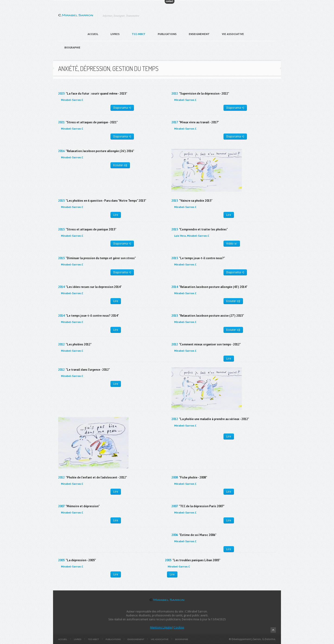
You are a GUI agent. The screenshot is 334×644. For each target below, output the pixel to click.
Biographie (72, 47)
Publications (167, 34)
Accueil (93, 34)
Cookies (179, 628)
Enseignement (199, 34)
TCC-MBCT (139, 34)
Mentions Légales (161, 628)
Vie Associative (233, 34)
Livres (115, 34)
